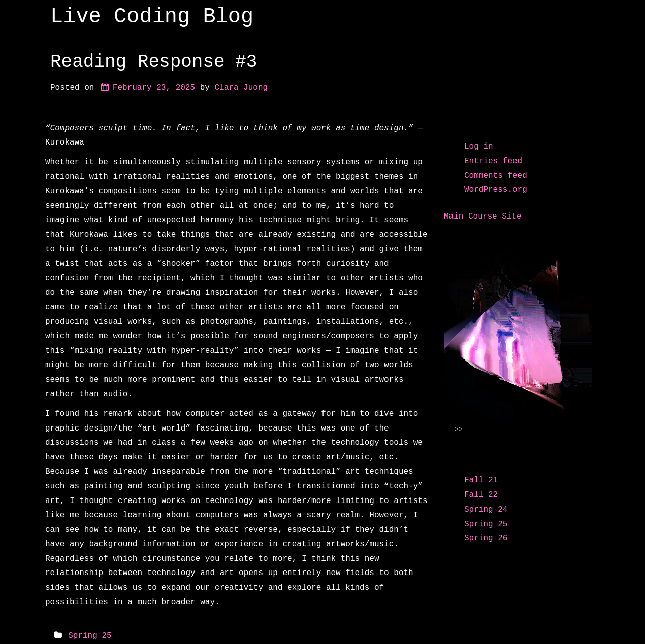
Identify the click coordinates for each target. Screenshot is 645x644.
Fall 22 (481, 495)
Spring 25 (90, 636)
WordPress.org (496, 190)
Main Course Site (483, 217)
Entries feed (493, 161)
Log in (479, 147)
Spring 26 (486, 538)
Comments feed (496, 176)
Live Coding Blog (152, 17)
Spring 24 (486, 510)
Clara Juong (241, 88)
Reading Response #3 (154, 62)
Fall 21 (481, 480)
